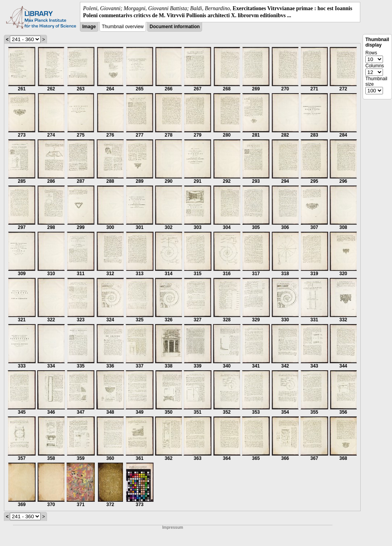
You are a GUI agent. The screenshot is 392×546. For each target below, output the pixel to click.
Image (89, 27)
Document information (175, 27)
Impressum (173, 527)
